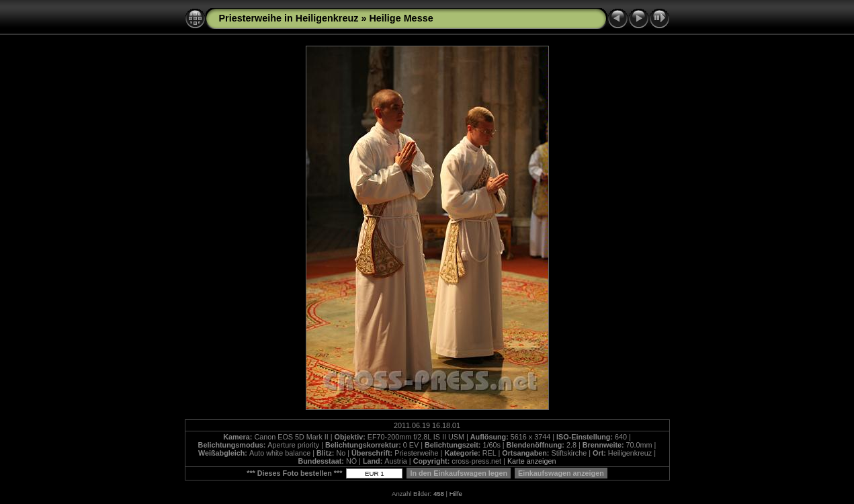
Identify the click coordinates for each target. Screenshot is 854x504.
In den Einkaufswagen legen (459, 473)
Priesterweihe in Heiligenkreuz (289, 18)
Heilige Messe (401, 18)
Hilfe (456, 494)
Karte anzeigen (532, 461)
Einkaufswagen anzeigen (561, 473)
